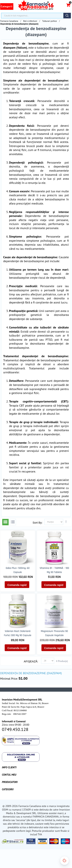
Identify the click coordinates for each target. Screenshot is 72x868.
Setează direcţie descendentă (66, 522)
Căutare (67, 16)
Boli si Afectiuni (30, 21)
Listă (13, 522)
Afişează (31, 661)
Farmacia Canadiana (9, 21)
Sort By (37, 523)
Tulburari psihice (50, 21)
